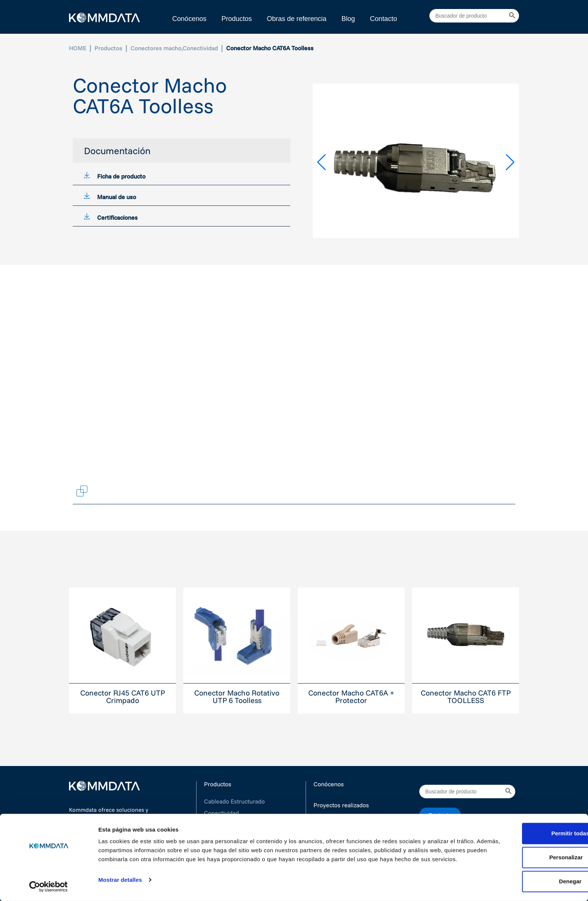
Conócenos (189, 19)
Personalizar (526, 855)
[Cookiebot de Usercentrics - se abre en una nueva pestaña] (49, 886)
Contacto (384, 19)
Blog (348, 19)
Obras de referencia (296, 19)
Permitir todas (526, 831)
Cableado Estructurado (234, 801)
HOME (78, 48)
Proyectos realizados (341, 805)
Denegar (525, 879)
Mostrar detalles (120, 886)
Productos (236, 19)
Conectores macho (156, 48)
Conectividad (200, 48)
